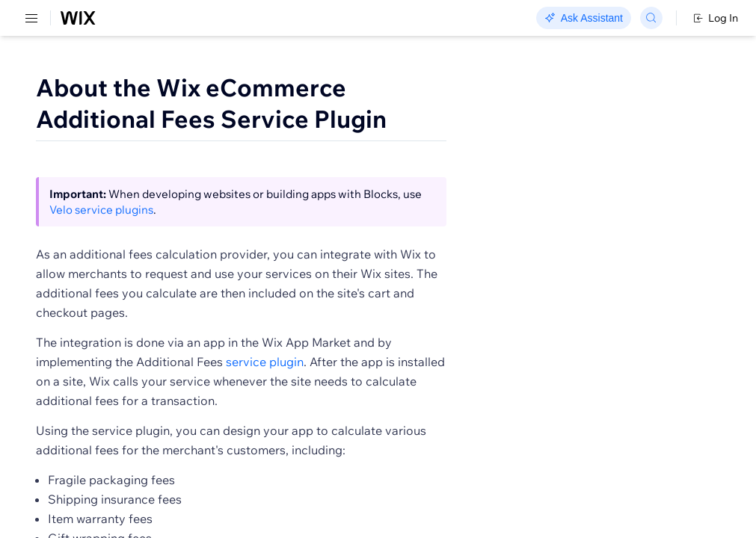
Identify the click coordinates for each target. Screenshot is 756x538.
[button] (302, 203)
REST (55, 87)
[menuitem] (104, 72)
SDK (153, 87)
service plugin (491, 418)
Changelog (516, 19)
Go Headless (323, 19)
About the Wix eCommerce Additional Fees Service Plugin (400, 119)
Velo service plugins (371, 266)
